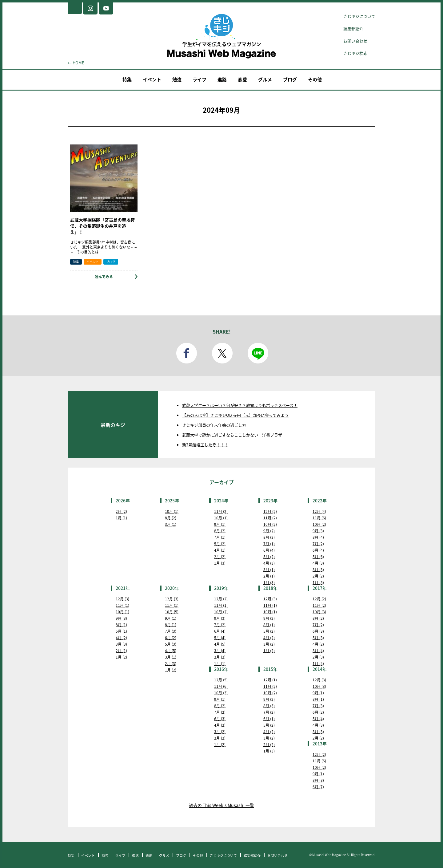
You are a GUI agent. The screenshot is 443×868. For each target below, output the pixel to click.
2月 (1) (269, 576)
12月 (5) (221, 680)
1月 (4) (318, 663)
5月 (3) (171, 644)
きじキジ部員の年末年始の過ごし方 (214, 425)
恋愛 (242, 79)
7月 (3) (171, 631)
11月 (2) (221, 511)
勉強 (177, 79)
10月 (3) (319, 612)
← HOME (76, 63)
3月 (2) (269, 644)
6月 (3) (318, 631)
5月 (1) (121, 631)
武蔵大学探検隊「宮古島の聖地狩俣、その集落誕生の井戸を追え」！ (102, 226)
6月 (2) (171, 638)
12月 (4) (319, 511)
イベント (152, 79)
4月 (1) (220, 550)
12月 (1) (270, 680)
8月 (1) (121, 625)
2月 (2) (121, 511)
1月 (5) (318, 582)
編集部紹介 (353, 28)
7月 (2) (318, 544)
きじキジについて (359, 16)
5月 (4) (220, 638)
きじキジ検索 (355, 53)
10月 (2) (270, 524)
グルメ (265, 79)
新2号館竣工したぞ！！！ (205, 445)
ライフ (200, 79)
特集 (127, 79)
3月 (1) (171, 524)
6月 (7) (318, 787)
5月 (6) (318, 557)
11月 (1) (122, 605)
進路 (222, 79)
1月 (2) (121, 657)
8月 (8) (318, 780)
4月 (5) (171, 651)
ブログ (290, 79)
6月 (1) (269, 719)
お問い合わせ (355, 41)
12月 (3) (122, 599)
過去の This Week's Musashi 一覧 (221, 805)
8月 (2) (171, 518)
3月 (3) (318, 570)
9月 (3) (318, 531)
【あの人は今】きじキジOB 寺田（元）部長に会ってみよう (235, 415)
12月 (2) (270, 511)
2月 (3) (171, 663)
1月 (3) (220, 563)
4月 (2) (121, 638)
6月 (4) (269, 550)
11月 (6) (319, 518)
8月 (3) (269, 537)
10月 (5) (172, 612)
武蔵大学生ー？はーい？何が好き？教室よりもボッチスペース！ (240, 405)
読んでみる (104, 277)
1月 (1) (121, 518)
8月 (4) (318, 537)
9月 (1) (220, 524)
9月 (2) (269, 531)
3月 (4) (220, 651)
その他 (315, 79)
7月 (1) (220, 537)
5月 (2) (220, 544)
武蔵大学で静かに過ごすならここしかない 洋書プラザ (232, 435)
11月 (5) (319, 761)
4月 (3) (269, 563)
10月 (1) (172, 511)
